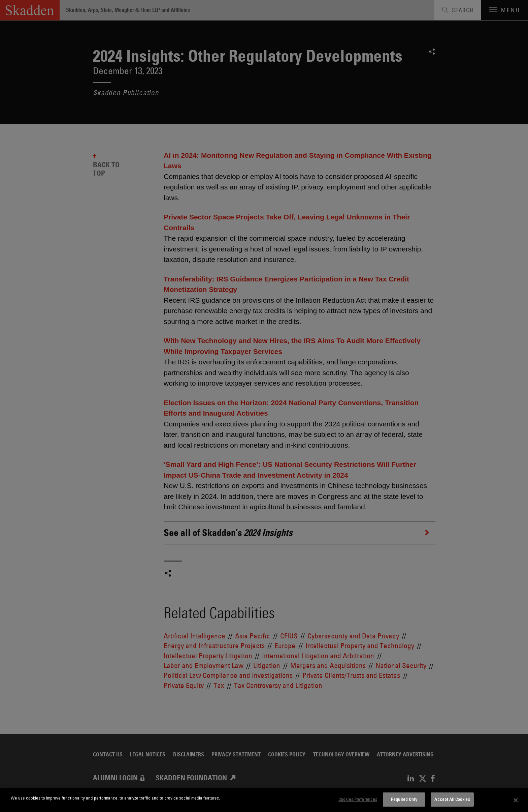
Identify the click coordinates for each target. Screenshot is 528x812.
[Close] (516, 800)
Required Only (404, 799)
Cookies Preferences (358, 799)
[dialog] (264, 800)
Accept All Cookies (452, 799)
